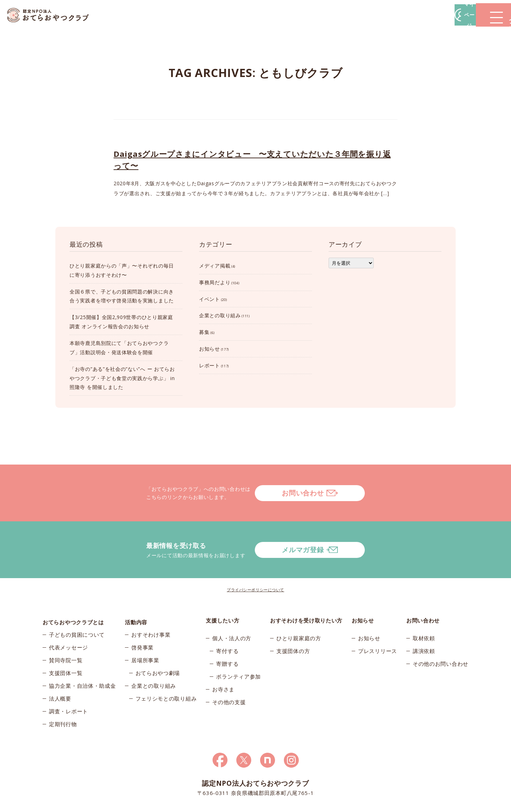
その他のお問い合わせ (441, 635)
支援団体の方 (293, 622)
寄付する (227, 622)
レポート (210, 365)
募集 (204, 332)
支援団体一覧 (66, 648)
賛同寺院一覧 (66, 635)
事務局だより (215, 282)
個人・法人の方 (232, 610)
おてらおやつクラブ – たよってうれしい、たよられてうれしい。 (53, 15)
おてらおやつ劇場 (158, 648)
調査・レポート (68, 686)
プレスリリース (378, 622)
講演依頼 (424, 622)
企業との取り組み (220, 315)
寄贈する (227, 635)
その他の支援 (229, 674)
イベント (210, 299)
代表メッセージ (68, 622)
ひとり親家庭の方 (299, 610)
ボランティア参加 (238, 648)
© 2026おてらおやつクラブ (128, 804)
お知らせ (210, 349)
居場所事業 (145, 635)
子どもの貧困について (77, 610)
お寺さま (223, 661)
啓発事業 (142, 622)
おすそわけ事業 (151, 610)
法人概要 (60, 674)
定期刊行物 (63, 699)
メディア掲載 (215, 266)
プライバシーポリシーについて (255, 561)
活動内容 (136, 592)
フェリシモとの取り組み (166, 674)
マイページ (403, 15)
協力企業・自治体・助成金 (82, 661)
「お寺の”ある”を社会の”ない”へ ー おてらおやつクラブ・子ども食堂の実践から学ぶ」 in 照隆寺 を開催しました (122, 378)
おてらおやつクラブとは (73, 592)
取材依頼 (424, 610)
